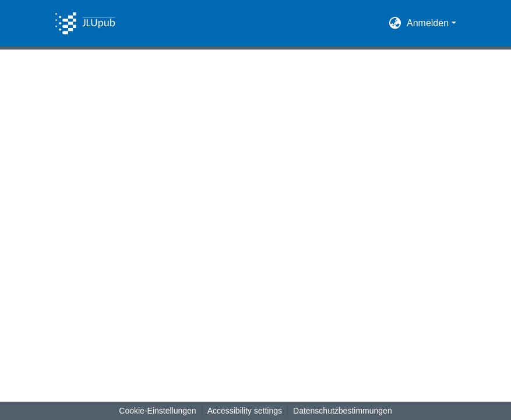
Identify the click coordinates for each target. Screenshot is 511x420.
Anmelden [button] (429, 23)
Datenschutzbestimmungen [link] (343, 411)
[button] (85, 23)
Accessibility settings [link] (245, 411)
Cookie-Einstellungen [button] (157, 411)
